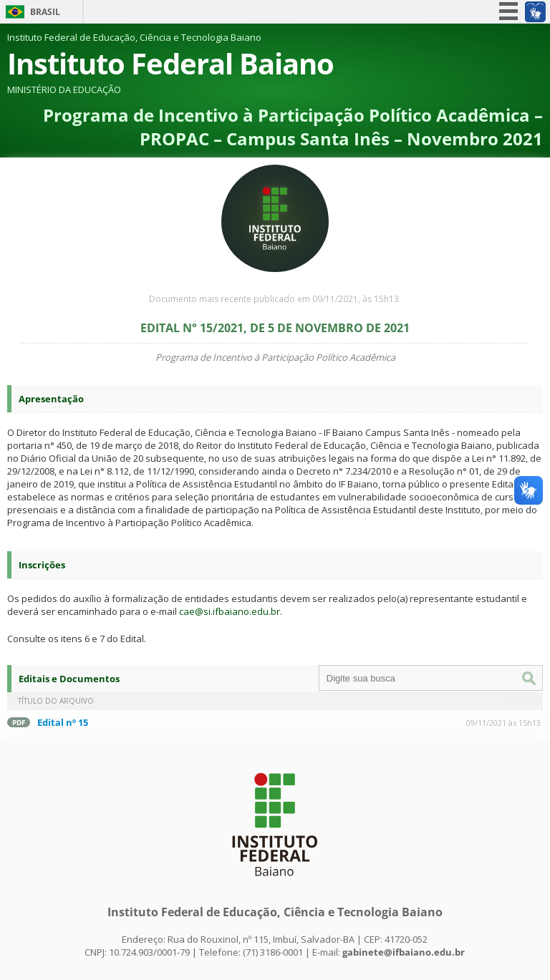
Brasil (45, 12)
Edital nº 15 (63, 722)
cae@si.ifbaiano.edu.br (230, 611)
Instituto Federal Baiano (170, 63)
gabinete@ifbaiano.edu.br (404, 952)
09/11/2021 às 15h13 (503, 723)
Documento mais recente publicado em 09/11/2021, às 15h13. (275, 299)
